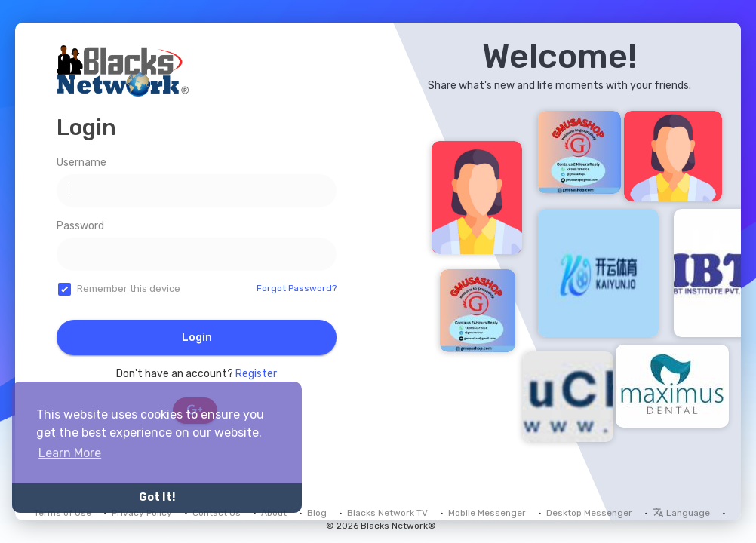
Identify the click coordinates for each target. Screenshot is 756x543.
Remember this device (129, 288)
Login (197, 337)
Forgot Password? (297, 288)
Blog (317, 513)
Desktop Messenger (589, 513)
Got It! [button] (157, 497)
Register (256, 374)
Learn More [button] (70, 453)
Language (681, 513)
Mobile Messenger (487, 513)
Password (80, 226)
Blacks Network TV (387, 513)
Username (81, 163)
